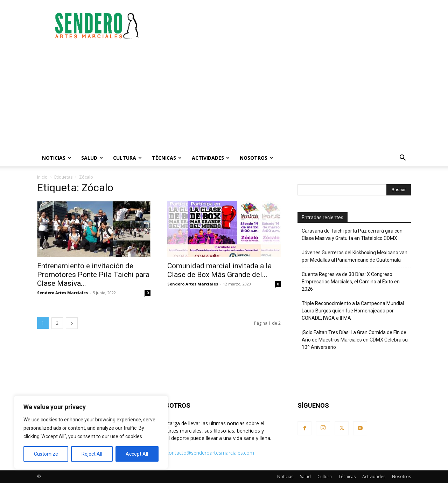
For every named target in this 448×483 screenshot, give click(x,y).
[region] (91, 432)
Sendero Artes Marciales (62, 293)
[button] (402, 158)
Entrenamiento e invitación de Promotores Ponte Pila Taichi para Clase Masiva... (93, 275)
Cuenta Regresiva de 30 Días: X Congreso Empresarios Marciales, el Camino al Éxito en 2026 (351, 282)
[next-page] (72, 323)
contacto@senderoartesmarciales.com (210, 453)
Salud (92, 158)
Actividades (211, 158)
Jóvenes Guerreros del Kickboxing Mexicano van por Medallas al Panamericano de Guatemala (355, 256)
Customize (46, 454)
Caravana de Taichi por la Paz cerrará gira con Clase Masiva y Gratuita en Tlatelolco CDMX (352, 234)
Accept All (137, 454)
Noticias (57, 158)
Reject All (92, 454)
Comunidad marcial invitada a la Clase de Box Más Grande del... (219, 270)
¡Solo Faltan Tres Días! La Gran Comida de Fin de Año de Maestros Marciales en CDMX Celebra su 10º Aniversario (355, 340)
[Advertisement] (283, 26)
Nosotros (256, 158)
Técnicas (167, 158)
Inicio (42, 177)
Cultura (127, 158)
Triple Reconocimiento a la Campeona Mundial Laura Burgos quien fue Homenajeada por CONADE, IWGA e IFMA (353, 311)
